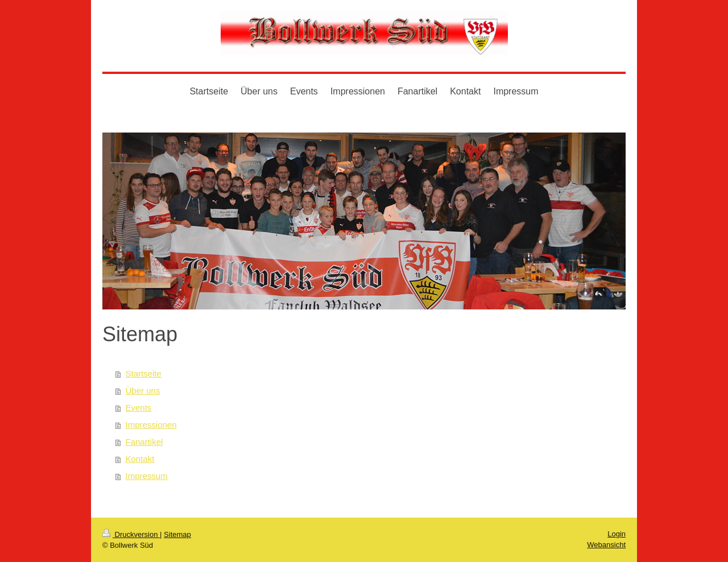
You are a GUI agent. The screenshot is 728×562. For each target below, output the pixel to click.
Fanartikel (144, 442)
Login (617, 534)
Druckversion (131, 534)
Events (139, 408)
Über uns (143, 390)
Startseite (144, 373)
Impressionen (151, 425)
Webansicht (606, 545)
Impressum (147, 476)
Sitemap (177, 534)
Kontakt (140, 459)
